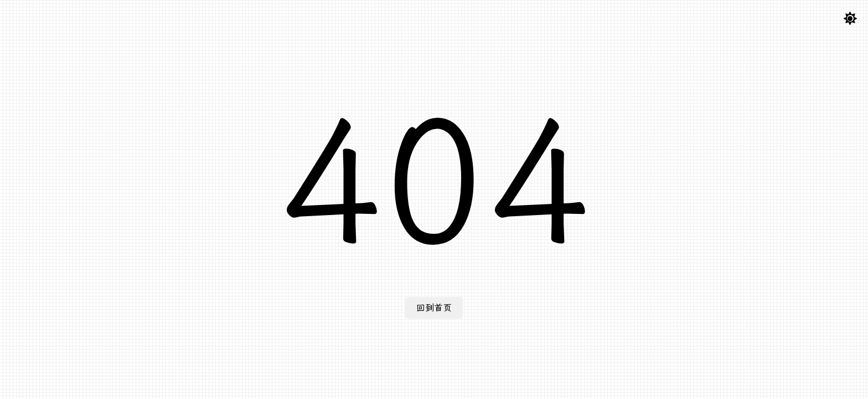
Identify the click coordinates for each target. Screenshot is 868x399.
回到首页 (434, 308)
